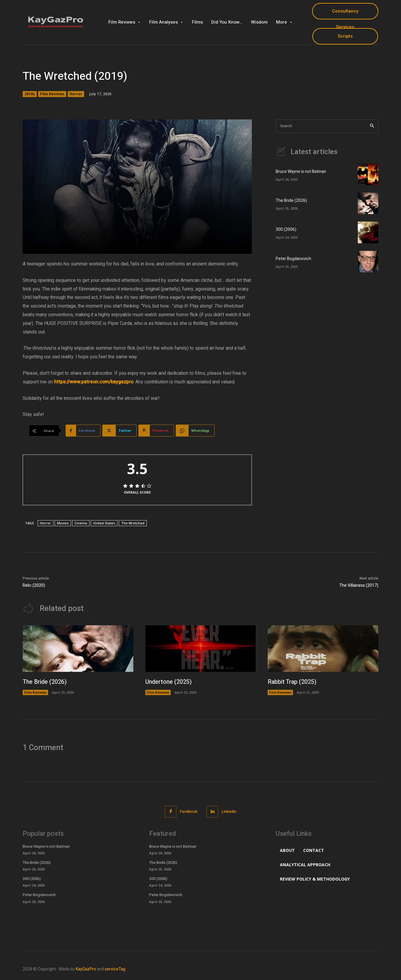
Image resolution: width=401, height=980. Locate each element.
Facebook (189, 811)
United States (104, 523)
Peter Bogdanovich (293, 259)
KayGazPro (86, 969)
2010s (30, 94)
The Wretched (133, 523)
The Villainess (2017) (359, 585)
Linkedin (229, 811)
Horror (76, 94)
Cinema (81, 523)
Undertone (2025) (169, 682)
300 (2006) (286, 229)
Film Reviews (52, 94)
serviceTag (115, 969)
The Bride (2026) (291, 201)
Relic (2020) (34, 585)
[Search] (372, 126)
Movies (63, 523)
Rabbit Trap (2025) (292, 682)
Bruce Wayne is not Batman (301, 172)
